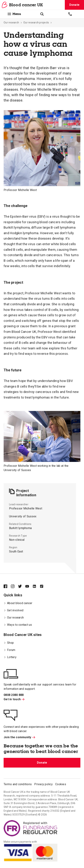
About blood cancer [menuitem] (18, 603)
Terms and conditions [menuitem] (18, 784)
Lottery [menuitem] (10, 657)
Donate (74, 5)
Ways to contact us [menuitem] (18, 625)
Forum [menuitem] (9, 650)
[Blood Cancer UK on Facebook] (7, 587)
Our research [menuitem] (14, 618)
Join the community (19, 737)
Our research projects (36, 23)
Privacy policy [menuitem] (43, 784)
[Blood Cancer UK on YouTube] (29, 587)
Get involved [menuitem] (13, 610)
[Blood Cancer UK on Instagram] (14, 587)
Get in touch (14, 699)
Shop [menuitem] (9, 643)
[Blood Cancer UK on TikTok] (43, 587)
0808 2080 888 (14, 695)
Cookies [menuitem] (61, 784)
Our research (11, 23)
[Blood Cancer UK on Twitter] (22, 587)
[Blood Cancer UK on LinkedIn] (36, 587)
